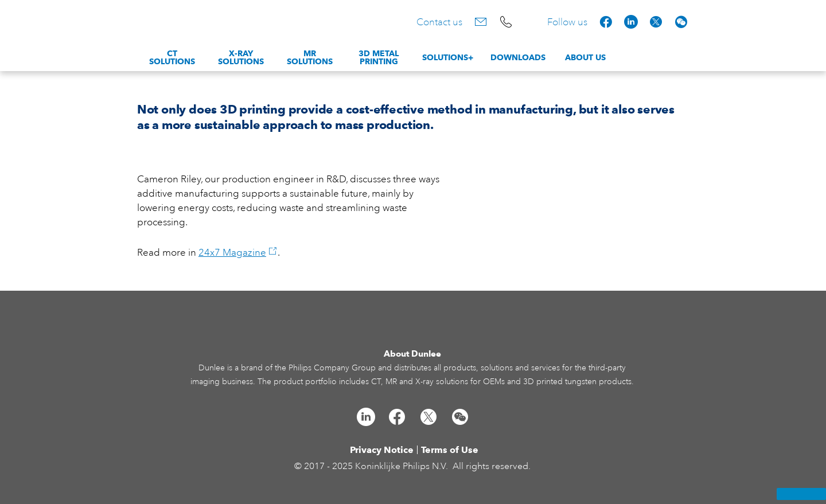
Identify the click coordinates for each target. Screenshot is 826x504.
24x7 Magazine (238, 253)
